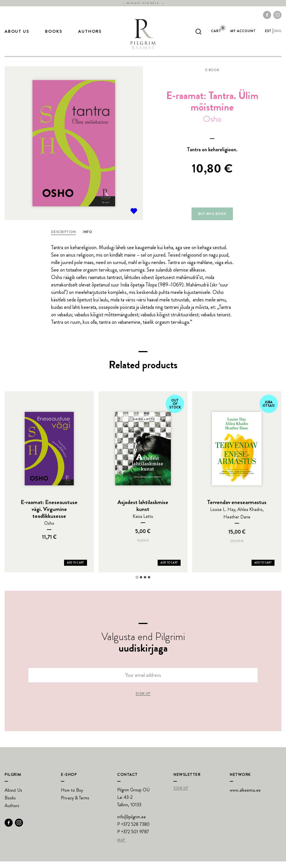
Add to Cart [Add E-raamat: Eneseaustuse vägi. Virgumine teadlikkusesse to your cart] (76, 569)
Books (54, 35)
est (268, 34)
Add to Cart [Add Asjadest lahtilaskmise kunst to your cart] (169, 569)
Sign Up (181, 795)
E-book (212, 77)
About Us (17, 35)
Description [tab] (63, 239)
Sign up (143, 700)
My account (243, 34)
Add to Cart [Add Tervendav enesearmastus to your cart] (263, 569)
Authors (90, 35)
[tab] (137, 584)
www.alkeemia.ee (245, 797)
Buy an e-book (212, 220)
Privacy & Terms (75, 804)
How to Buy (72, 797)
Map (121, 847)
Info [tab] (87, 239)
